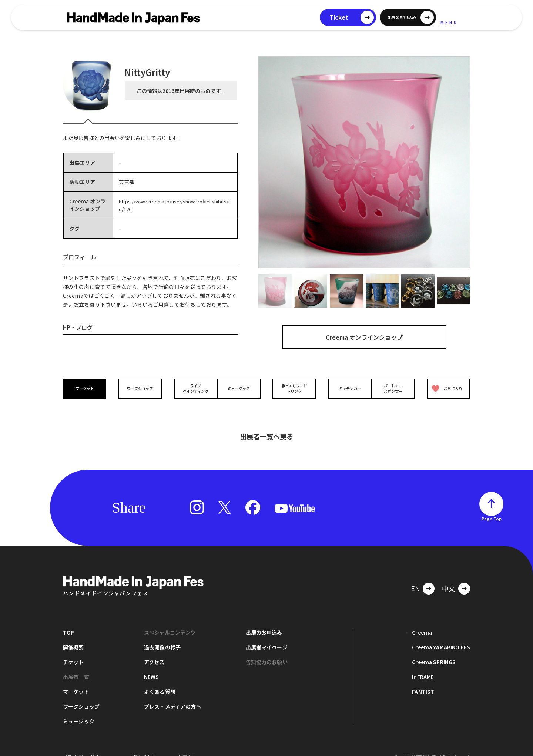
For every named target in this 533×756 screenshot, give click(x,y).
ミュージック (241, 388)
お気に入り (445, 388)
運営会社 (187, 745)
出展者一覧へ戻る (266, 424)
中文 (449, 576)
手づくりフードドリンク (292, 388)
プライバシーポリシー (85, 745)
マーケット (87, 388)
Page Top (492, 507)
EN (415, 576)
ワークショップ (138, 388)
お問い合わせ (143, 745)
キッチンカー (343, 388)
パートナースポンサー (395, 388)
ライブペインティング (189, 388)
